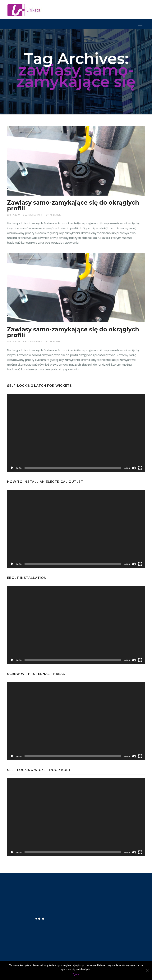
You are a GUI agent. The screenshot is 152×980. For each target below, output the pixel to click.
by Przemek (53, 215)
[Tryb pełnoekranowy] (140, 468)
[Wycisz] (134, 468)
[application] (76, 433)
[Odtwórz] (12, 468)
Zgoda (76, 974)
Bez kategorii (33, 215)
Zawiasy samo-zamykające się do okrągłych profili (73, 205)
